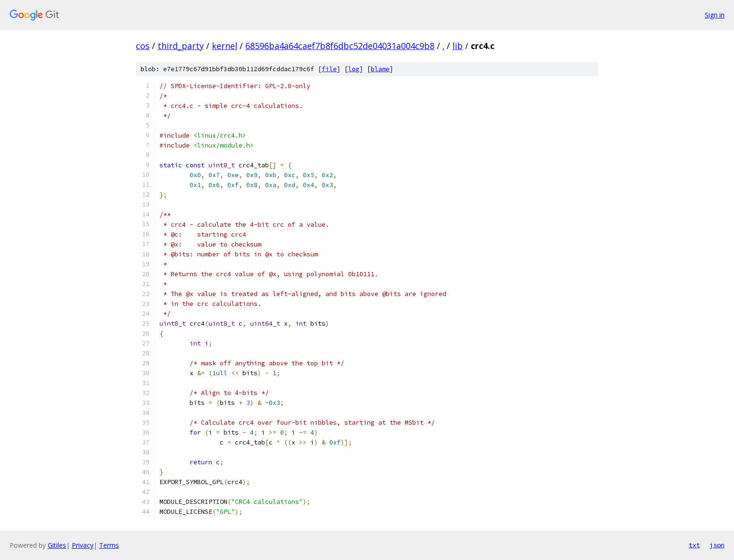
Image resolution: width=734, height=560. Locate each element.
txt (694, 545)
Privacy (83, 545)
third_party (181, 46)
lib (458, 46)
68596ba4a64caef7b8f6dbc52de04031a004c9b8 (340, 46)
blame (380, 69)
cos (143, 46)
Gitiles (57, 545)
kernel (225, 46)
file (329, 69)
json (717, 545)
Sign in (715, 15)
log (354, 69)
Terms (109, 545)
